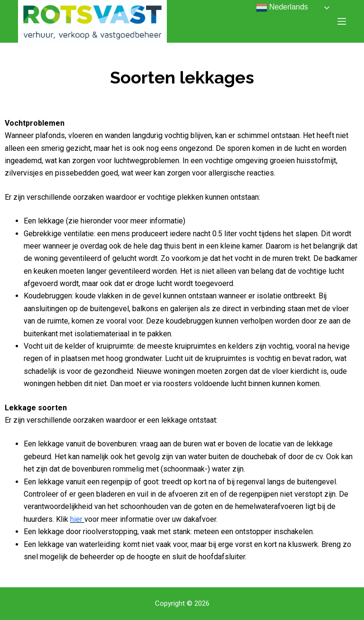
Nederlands (282, 8)
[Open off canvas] (342, 21)
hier (76, 519)
